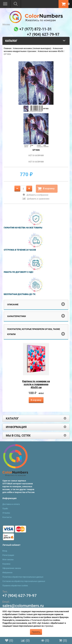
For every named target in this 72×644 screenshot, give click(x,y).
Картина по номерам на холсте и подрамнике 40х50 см (36, 384)
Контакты (7, 517)
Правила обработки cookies (15, 586)
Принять (36, 632)
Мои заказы (8, 560)
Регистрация (8, 555)
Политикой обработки (42, 620)
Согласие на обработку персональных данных (24, 581)
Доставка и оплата (11, 504)
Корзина (6, 564)
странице (49, 626)
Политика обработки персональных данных (23, 577)
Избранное (7, 573)
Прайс (5, 509)
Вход (5, 551)
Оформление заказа (12, 568)
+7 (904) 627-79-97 (20, 596)
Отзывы (6, 513)
